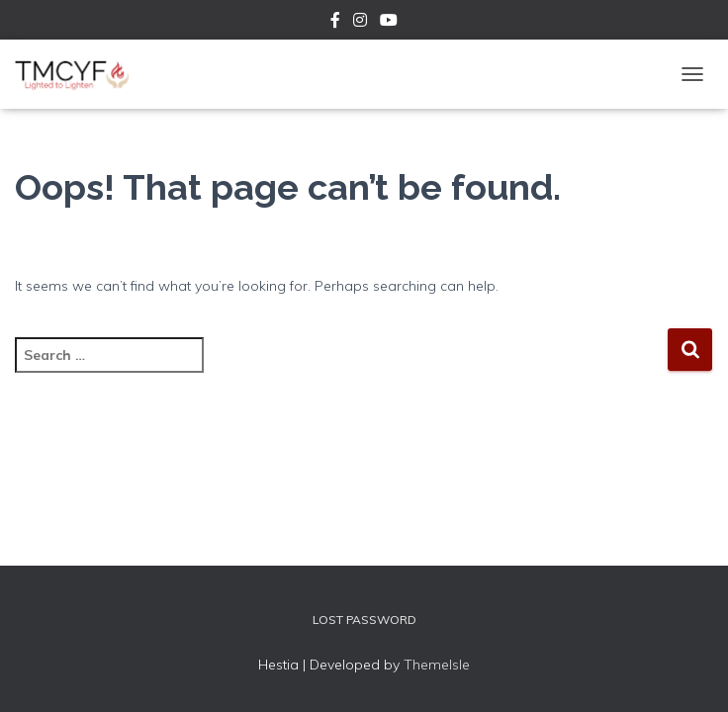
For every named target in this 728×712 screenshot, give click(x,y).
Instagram (360, 23)
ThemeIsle (437, 665)
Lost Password (364, 620)
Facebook (335, 23)
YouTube (389, 23)
